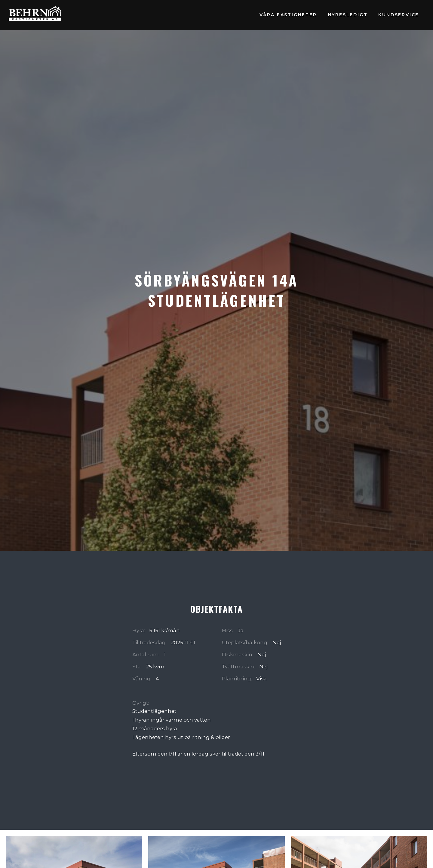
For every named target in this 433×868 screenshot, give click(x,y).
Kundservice (399, 15)
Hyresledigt (348, 15)
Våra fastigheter (288, 15)
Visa (261, 679)
